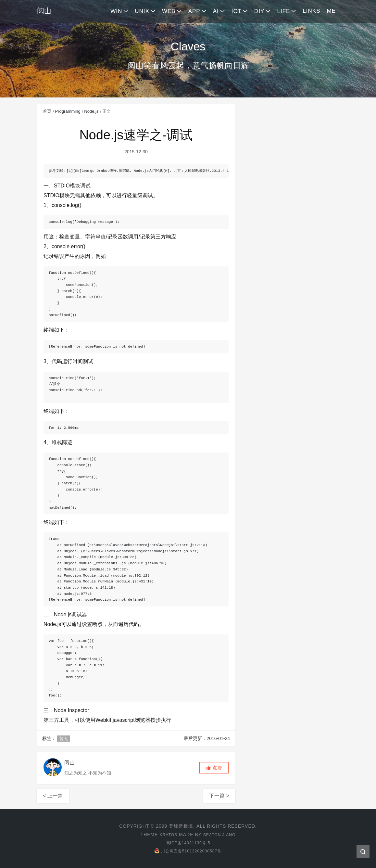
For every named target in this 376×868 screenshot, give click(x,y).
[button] (214, 768)
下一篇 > (219, 796)
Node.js (91, 111)
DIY (259, 11)
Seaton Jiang (221, 835)
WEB (169, 11)
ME (332, 11)
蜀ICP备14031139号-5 (188, 843)
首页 (47, 111)
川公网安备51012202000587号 (188, 851)
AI (216, 11)
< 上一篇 (53, 796)
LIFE (283, 11)
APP (194, 11)
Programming (68, 111)
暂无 (64, 739)
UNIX (142, 11)
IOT (237, 11)
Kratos (166, 835)
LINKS (311, 11)
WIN (116, 11)
